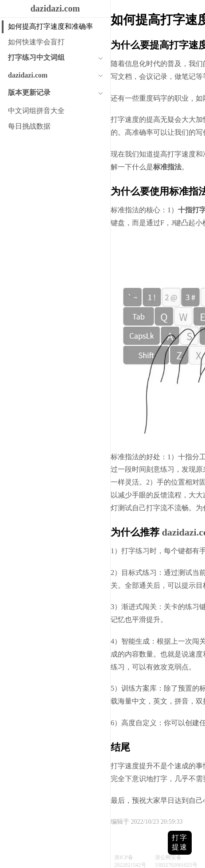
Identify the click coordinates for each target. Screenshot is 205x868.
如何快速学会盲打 (36, 42)
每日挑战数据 (29, 126)
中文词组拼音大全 (36, 111)
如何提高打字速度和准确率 (50, 26)
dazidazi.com (55, 8)
